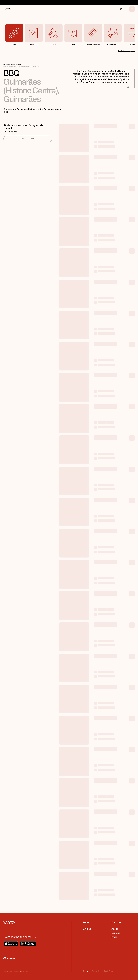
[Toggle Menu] (132, 9)
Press (114, 937)
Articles (87, 929)
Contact (116, 933)
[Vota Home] (7, 9)
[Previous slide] (6, 35)
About (115, 929)
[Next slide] (132, 35)
